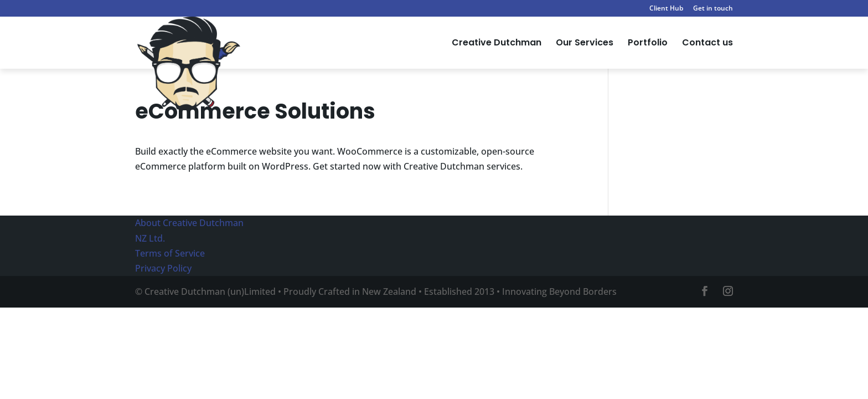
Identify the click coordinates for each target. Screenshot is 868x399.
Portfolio (648, 44)
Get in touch (713, 9)
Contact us (707, 44)
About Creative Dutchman (189, 223)
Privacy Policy (163, 268)
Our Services (585, 44)
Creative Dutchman (497, 44)
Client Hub (666, 9)
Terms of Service (170, 253)
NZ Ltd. (150, 238)
